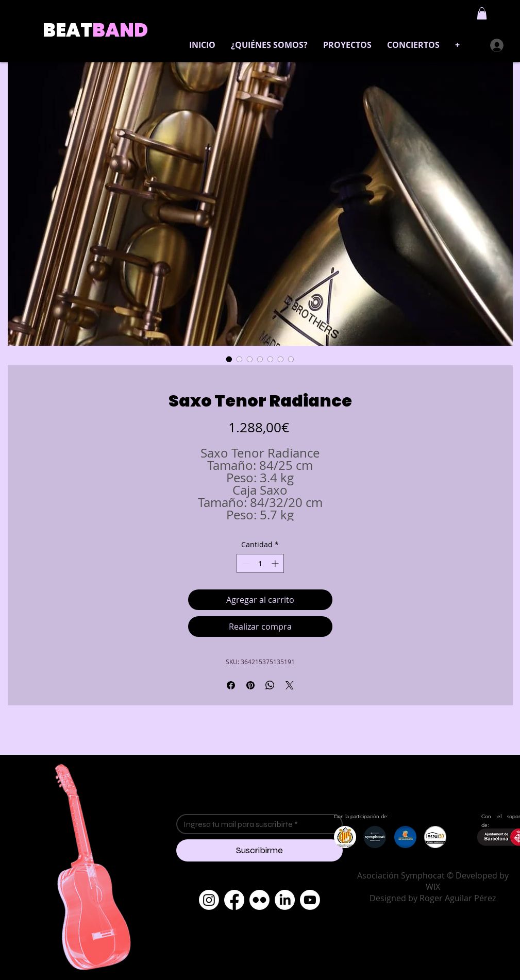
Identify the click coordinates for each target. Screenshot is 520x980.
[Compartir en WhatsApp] (270, 685)
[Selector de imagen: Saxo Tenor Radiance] (229, 359)
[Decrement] (245, 563)
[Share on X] (290, 685)
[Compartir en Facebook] (231, 685)
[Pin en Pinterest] (250, 685)
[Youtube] (310, 900)
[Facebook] (234, 900)
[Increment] (276, 563)
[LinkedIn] (285, 900)
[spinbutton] (260, 563)
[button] (482, 13)
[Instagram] (209, 900)
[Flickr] (259, 900)
